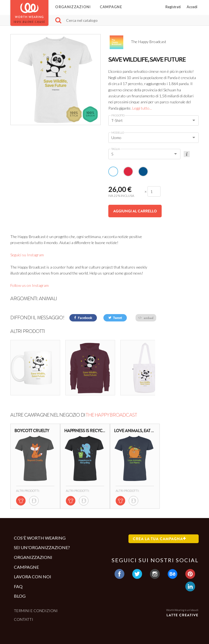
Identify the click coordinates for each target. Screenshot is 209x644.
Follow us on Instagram (30, 285)
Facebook (83, 318)
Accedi (192, 7)
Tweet (115, 318)
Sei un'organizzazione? (42, 542)
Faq (18, 580)
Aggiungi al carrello (135, 211)
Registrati (173, 7)
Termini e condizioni (36, 605)
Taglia (116, 149)
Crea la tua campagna (159, 533)
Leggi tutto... (142, 108)
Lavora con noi (33, 571)
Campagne (111, 7)
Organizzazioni (73, 7)
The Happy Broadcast (111, 409)
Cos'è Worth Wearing (40, 532)
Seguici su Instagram (27, 255)
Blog (20, 590)
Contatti (24, 614)
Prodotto (118, 115)
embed (146, 318)
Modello (118, 133)
